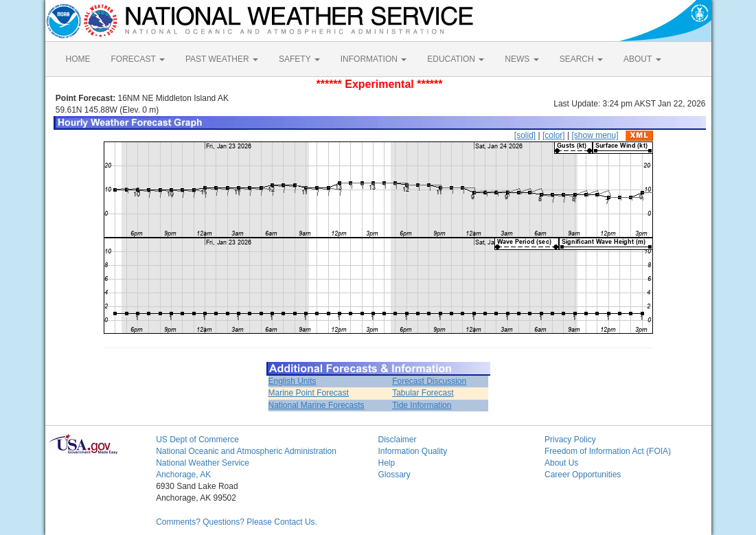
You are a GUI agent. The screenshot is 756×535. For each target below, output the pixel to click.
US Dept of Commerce (197, 440)
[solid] (525, 135)
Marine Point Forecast (309, 393)
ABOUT (642, 59)
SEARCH (581, 59)
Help (386, 463)
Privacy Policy (570, 440)
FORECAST (138, 59)
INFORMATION (374, 59)
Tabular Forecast (423, 393)
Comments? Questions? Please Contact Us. (237, 522)
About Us (561, 463)
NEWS (522, 59)
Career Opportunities (583, 475)
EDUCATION (456, 59)
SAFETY (299, 59)
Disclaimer (397, 440)
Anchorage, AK (183, 475)
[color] (554, 135)
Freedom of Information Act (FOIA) (608, 451)
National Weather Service (203, 463)
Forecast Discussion (429, 381)
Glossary (394, 475)
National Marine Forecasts (317, 405)
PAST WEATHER (222, 59)
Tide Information (422, 405)
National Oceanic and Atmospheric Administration (246, 451)
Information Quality (412, 451)
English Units (293, 381)
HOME (78, 59)
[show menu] (595, 135)
